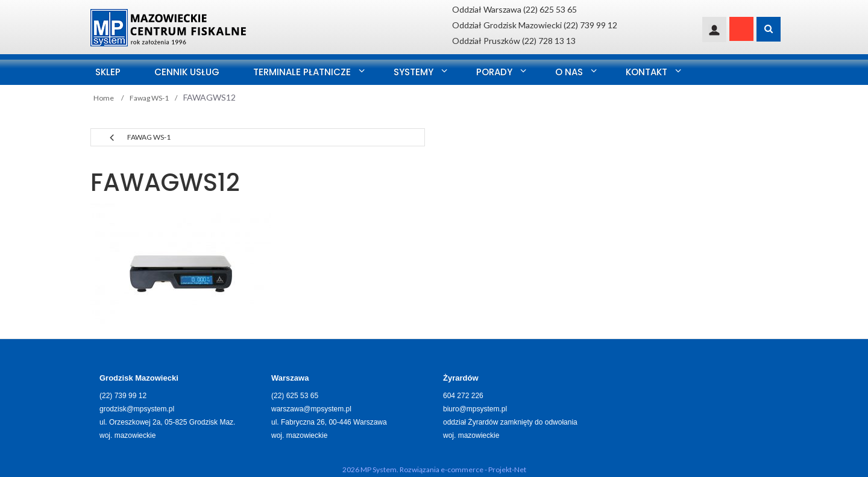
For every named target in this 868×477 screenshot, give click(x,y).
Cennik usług (187, 72)
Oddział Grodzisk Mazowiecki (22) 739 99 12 (535, 25)
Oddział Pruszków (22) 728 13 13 (514, 41)
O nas (569, 72)
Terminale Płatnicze (302, 72)
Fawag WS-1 (149, 137)
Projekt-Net (507, 469)
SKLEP (108, 72)
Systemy (414, 72)
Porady (494, 72)
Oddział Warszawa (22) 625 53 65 (514, 9)
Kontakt (646, 72)
